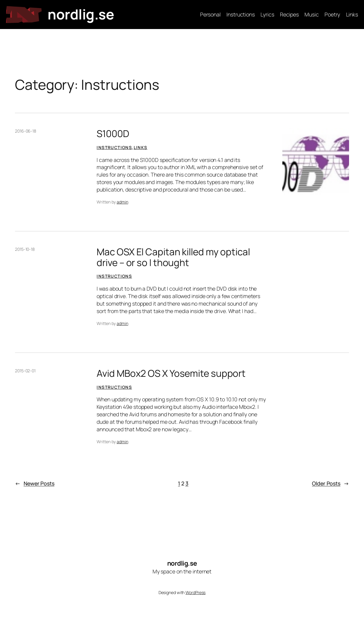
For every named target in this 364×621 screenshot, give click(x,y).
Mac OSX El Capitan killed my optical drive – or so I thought (173, 257)
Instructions (114, 147)
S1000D (113, 133)
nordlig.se (81, 14)
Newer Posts (35, 483)
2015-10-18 (25, 249)
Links (141, 147)
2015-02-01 (25, 371)
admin (122, 202)
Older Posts (331, 483)
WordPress (195, 592)
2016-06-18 (26, 131)
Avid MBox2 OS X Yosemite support (171, 373)
